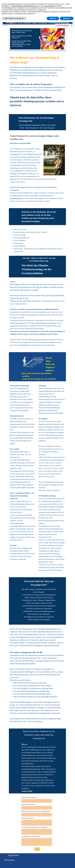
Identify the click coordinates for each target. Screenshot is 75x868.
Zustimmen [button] (67, 18)
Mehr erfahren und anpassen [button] (14, 18)
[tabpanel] (37, 83)
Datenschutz (9, 860)
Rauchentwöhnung (16, 198)
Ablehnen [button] (53, 18)
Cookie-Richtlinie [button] (49, 6)
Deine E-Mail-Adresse (28, 804)
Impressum (14, 855)
